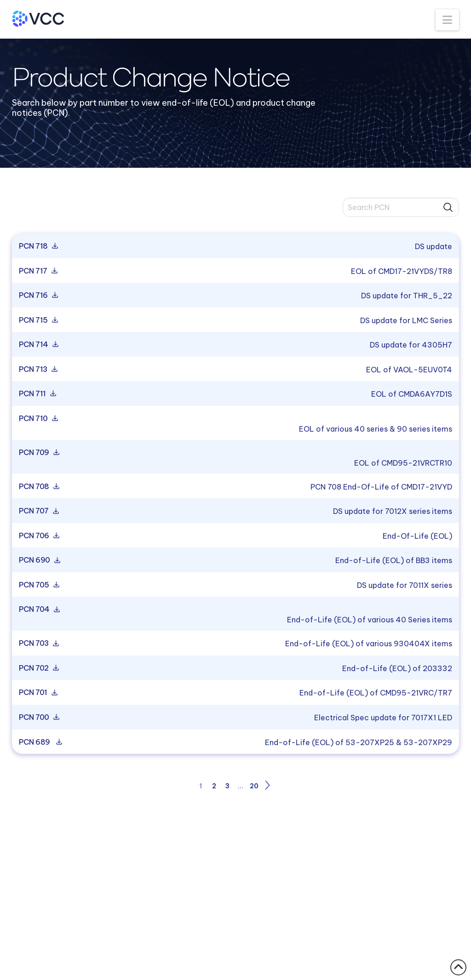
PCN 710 (38, 419)
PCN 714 (38, 345)
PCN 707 (38, 511)
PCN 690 (39, 560)
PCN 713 (37, 370)
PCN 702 (38, 668)
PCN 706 (38, 536)
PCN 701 (37, 693)
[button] (447, 20)
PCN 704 (39, 610)
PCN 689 (40, 742)
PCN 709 (38, 453)
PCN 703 (38, 644)
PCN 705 (38, 585)
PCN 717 (37, 271)
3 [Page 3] (227, 786)
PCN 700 (38, 718)
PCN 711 (37, 394)
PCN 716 (38, 296)
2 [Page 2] (214, 786)
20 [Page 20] (254, 786)
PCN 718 (38, 246)
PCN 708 (38, 487)
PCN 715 (38, 320)
